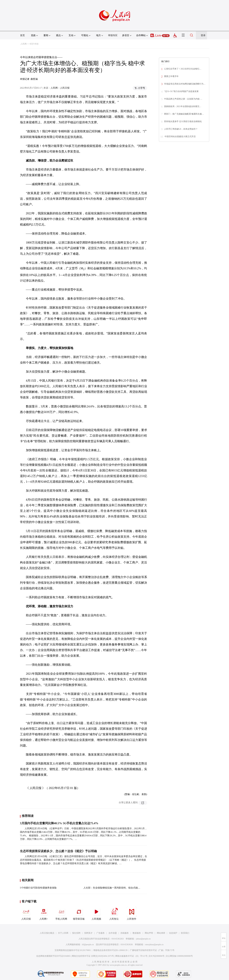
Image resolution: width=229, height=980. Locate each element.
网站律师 (161, 933)
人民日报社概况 (47, 933)
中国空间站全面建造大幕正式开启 (180, 137)
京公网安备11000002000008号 (179, 956)
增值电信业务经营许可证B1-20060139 (110, 950)
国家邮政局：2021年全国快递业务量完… (183, 106)
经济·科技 (34, 44)
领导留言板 (79, 913)
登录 (203, 35)
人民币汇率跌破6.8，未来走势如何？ (181, 129)
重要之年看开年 (171, 76)
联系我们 (185, 933)
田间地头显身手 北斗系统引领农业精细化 (183, 121)
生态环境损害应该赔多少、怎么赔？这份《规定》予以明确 (58, 851)
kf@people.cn (88, 945)
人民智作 (132, 913)
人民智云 (114, 913)
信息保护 (173, 933)
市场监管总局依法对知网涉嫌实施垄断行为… (185, 84)
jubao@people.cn (143, 939)
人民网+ (44, 913)
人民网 (24, 44)
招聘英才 (88, 933)
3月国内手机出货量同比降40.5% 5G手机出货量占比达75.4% (59, 823)
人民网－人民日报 (60, 88)
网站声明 (149, 933)
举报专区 (113, 35)
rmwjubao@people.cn (154, 945)
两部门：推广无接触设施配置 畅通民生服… (184, 114)
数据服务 (137, 933)
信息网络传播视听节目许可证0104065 (53, 956)
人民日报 (26, 913)
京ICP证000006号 (157, 956)
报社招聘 (76, 933)
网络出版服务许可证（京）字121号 (131, 956)
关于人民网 (63, 933)
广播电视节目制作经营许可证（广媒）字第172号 (152, 950)
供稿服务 (125, 933)
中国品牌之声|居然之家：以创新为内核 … (183, 99)
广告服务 (101, 933)
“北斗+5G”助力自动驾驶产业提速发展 (181, 91)
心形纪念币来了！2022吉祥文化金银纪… (183, 69)
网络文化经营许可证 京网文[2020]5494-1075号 (93, 956)
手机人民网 (61, 913)
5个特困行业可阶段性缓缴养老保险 (38, 888)
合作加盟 (113, 933)
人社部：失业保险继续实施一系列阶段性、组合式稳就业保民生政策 (119, 888)
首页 (22, 35)
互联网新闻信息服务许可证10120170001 (73, 950)
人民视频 (96, 913)
